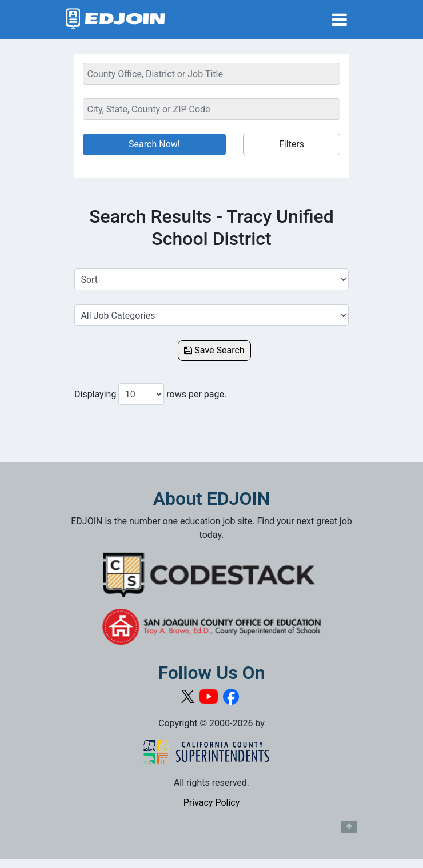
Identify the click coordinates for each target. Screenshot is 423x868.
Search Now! (154, 144)
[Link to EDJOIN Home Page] (116, 20)
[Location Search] (212, 109)
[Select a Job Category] (212, 315)
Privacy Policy (212, 803)
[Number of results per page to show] (141, 394)
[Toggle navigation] (340, 20)
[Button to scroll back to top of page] (349, 827)
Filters (292, 144)
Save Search (214, 350)
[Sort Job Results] (212, 279)
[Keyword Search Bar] (212, 74)
